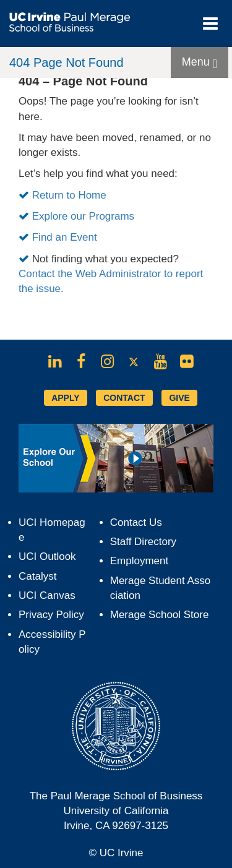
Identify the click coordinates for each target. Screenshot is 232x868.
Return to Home (69, 195)
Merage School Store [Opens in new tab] (160, 615)
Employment (139, 561)
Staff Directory (143, 542)
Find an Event (65, 237)
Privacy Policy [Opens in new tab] (51, 615)
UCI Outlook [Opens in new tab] (47, 556)
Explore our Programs (83, 216)
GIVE (179, 398)
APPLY (65, 398)
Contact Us (136, 522)
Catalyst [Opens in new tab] (37, 576)
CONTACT (124, 398)
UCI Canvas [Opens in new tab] (47, 595)
